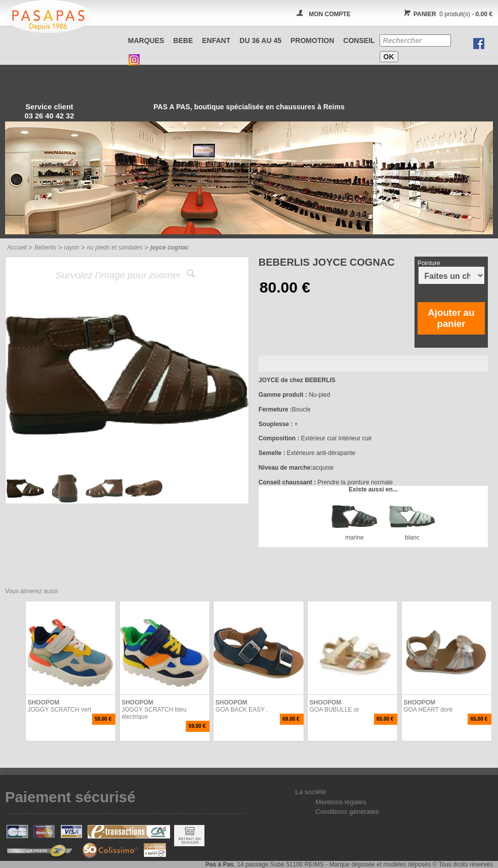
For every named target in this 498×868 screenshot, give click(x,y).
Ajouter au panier (451, 318)
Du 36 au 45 (260, 40)
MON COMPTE (330, 14)
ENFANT (216, 40)
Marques (146, 40)
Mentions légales (341, 802)
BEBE (183, 40)
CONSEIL (359, 40)
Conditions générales (347, 812)
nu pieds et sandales (115, 247)
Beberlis (45, 247)
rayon (71, 247)
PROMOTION (312, 40)
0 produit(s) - (447, 14)
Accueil (17, 247)
